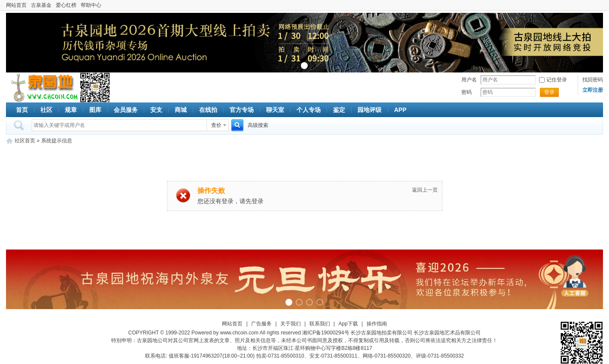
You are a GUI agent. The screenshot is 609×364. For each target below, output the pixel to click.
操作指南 (377, 324)
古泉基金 (41, 5)
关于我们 (291, 324)
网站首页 (16, 5)
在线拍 (208, 110)
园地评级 (370, 110)
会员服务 (126, 110)
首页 (22, 110)
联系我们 (320, 324)
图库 (95, 110)
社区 (46, 110)
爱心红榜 (66, 5)
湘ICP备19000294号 (326, 333)
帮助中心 (91, 5)
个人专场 (309, 110)
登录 (549, 92)
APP (400, 110)
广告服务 (261, 324)
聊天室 (275, 110)
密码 (467, 92)
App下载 (348, 324)
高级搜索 (258, 125)
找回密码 (593, 80)
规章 (71, 110)
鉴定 (339, 110)
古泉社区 (43, 87)
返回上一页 (425, 190)
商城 (181, 110)
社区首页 (25, 141)
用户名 (469, 80)
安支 (156, 110)
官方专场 (242, 110)
